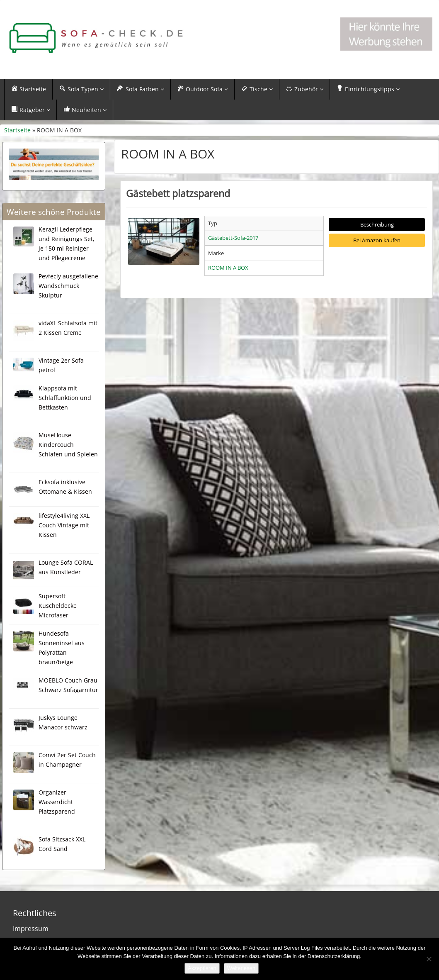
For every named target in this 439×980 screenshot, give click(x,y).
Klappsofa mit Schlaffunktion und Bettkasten (65, 398)
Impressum (31, 929)
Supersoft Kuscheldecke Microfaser (58, 606)
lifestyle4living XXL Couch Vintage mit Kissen (64, 525)
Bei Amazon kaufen (377, 240)
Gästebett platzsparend (178, 193)
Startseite (17, 130)
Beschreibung (377, 224)
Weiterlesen (241, 968)
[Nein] (429, 959)
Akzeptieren (202, 968)
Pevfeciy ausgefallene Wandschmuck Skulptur (68, 286)
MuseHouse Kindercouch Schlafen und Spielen (68, 445)
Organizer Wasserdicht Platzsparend (57, 802)
